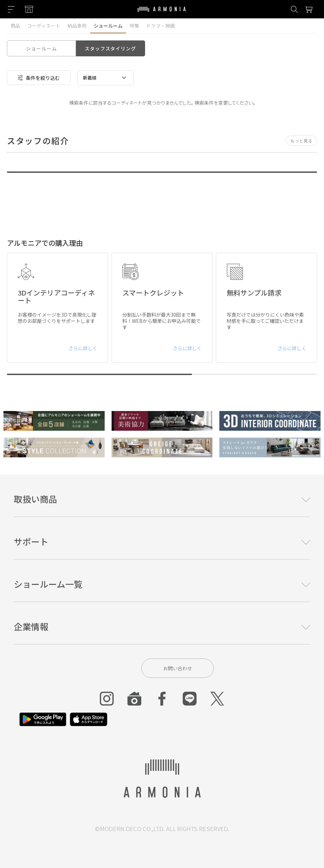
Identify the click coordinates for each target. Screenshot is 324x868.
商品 (15, 26)
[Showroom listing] (29, 9)
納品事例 (77, 26)
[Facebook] (162, 699)
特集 (134, 26)
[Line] (190, 699)
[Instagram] (107, 699)
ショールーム (108, 26)
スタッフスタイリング (110, 48)
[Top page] (162, 13)
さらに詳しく (83, 348)
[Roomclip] (134, 699)
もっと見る (302, 141)
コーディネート (44, 26)
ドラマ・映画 (161, 26)
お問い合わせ (178, 668)
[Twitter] (217, 699)
